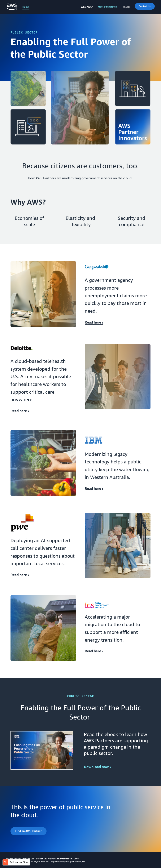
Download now (97, 767)
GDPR (77, 859)
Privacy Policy (13, 859)
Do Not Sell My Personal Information (54, 859)
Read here (94, 322)
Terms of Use (28, 859)
